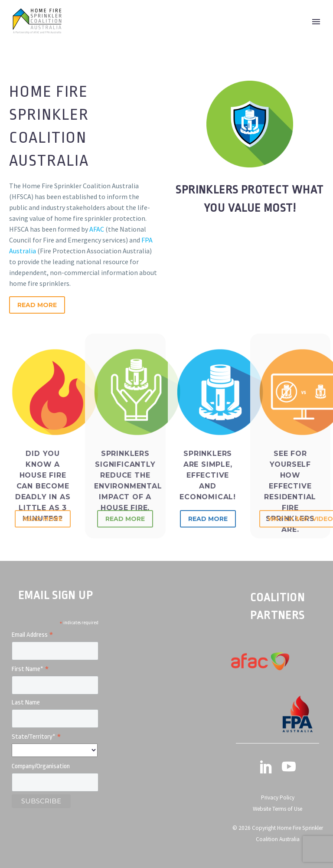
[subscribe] (41, 801)
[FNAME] (55, 685)
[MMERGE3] (54, 750)
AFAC (97, 229)
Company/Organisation (41, 766)
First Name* (30, 670)
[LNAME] (55, 719)
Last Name (26, 703)
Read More (37, 305)
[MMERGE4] (55, 782)
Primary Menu (316, 22)
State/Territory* (36, 737)
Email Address (33, 635)
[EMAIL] (55, 651)
